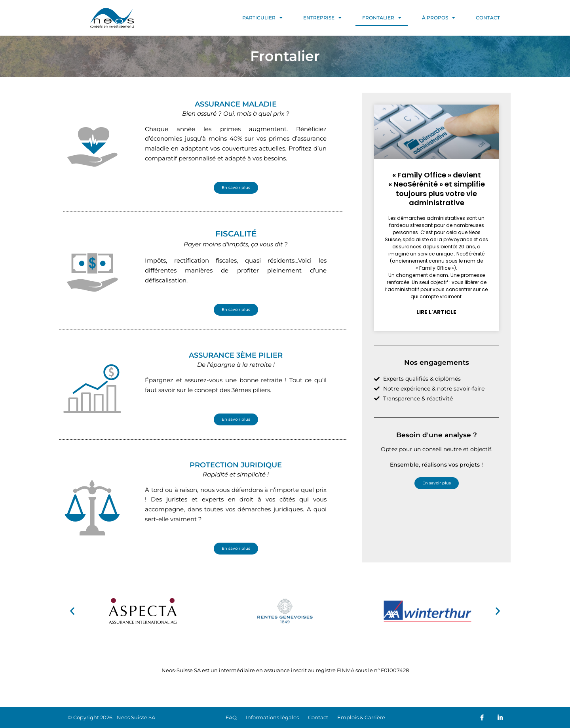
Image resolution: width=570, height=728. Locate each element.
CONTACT (488, 18)
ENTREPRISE (322, 18)
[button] (72, 611)
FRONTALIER (382, 18)
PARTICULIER (262, 18)
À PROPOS (439, 18)
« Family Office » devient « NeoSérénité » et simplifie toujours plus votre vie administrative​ (435, 189)
